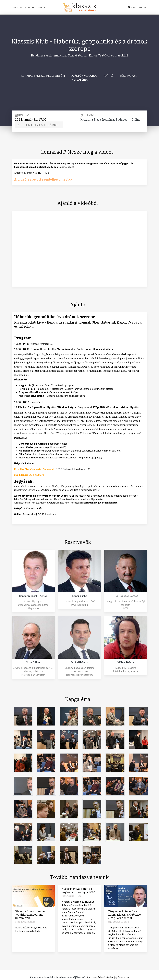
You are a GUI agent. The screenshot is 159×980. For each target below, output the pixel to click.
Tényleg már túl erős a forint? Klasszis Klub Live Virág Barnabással (124, 914)
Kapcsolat (31, 977)
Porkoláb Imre (79, 662)
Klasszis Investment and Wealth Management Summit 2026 (31, 914)
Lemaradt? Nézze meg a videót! (43, 76)
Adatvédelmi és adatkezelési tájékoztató (64, 977)
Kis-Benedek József (126, 596)
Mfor (15, 7)
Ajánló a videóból (84, 76)
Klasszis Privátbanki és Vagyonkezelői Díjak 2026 (79, 890)
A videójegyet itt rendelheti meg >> (48, 179)
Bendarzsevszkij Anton (33, 596)
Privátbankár (32, 7)
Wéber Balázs (126, 662)
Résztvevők (128, 76)
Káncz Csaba (79, 596)
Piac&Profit (53, 7)
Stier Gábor (33, 662)
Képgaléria (80, 80)
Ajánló (109, 76)
